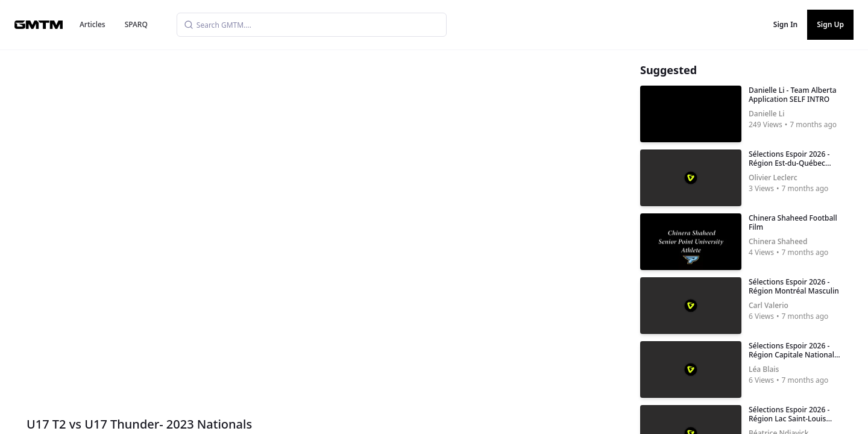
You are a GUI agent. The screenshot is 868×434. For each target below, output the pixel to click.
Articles (93, 24)
